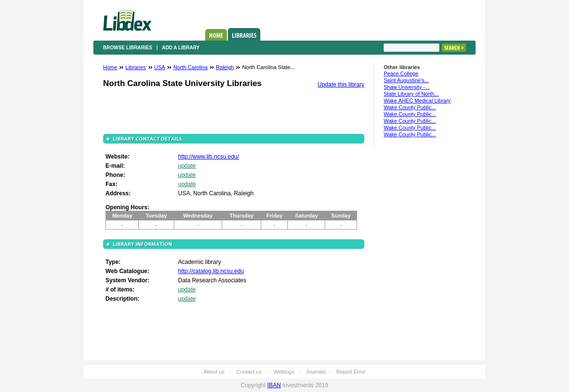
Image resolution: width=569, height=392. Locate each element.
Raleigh (225, 67)
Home (216, 35)
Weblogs (284, 372)
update (187, 166)
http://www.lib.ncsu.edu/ (209, 157)
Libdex (127, 20)
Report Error (351, 372)
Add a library (181, 48)
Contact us (249, 372)
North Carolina (190, 67)
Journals (316, 372)
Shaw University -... (407, 87)
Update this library (341, 85)
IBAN (274, 385)
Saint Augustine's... (406, 80)
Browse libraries (128, 48)
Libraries (244, 34)
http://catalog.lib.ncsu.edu (211, 271)
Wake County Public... (410, 107)
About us (214, 372)
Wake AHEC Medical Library (417, 101)
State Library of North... (411, 94)
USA (160, 67)
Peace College (401, 73)
